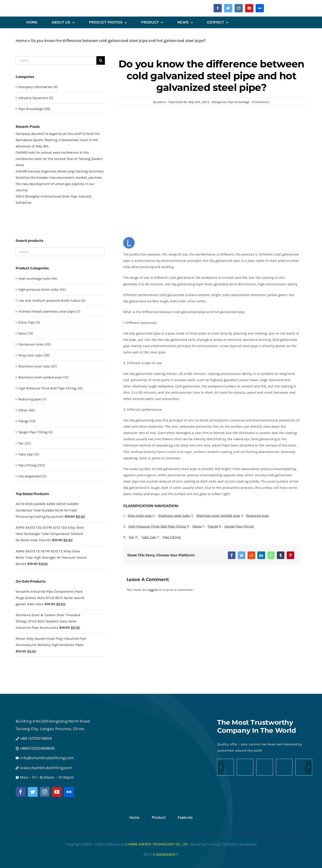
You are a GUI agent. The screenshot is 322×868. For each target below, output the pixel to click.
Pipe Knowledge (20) (34, 109)
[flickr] (260, 8)
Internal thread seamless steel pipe (47, 311)
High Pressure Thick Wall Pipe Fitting (47, 388)
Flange (23, 421)
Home (21, 41)
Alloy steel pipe (30, 355)
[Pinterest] (290, 555)
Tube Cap (26, 454)
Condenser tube (31, 344)
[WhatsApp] (271, 555)
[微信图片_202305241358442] (41, 8)
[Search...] (56, 60)
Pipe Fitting (27, 465)
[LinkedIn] (261, 555)
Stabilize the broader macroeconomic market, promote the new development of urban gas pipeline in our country (59, 184)
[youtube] (249, 8)
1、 (138, 516)
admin (162, 102)
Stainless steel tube (34, 366)
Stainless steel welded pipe (40, 377)
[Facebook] (232, 555)
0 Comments (261, 102)
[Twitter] (241, 555)
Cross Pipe (26, 322)
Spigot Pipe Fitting (33, 432)
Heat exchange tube (34, 279)
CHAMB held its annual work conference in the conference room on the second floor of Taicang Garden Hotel (59, 159)
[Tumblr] (281, 555)
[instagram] (239, 8)
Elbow (23, 410)
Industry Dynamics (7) (36, 98)
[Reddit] (251, 555)
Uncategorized (30, 476)
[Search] (101, 60)
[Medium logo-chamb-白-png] (161, 719)
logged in (154, 590)
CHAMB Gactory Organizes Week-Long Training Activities (60, 171)
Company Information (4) (38, 87)
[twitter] (228, 8)
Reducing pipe (30, 399)
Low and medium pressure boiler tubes (49, 300)
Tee (21, 443)
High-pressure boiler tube (38, 289)
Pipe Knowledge (239, 102)
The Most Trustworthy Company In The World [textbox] (256, 727)
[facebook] (218, 8)
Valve (22, 333)
